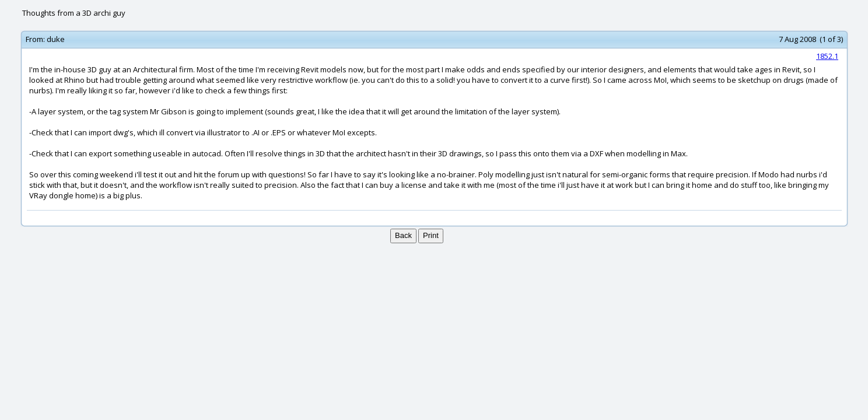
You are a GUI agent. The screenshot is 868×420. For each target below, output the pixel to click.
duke (56, 39)
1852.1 (827, 56)
